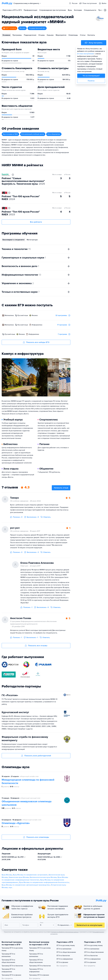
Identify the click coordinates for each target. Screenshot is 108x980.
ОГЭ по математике (92, 949)
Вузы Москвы (7, 875)
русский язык (23, 315)
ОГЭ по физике (90, 962)
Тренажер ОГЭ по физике (39, 975)
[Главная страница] (7, 3)
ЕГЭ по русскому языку (66, 945)
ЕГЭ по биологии (63, 956)
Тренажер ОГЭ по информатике (36, 970)
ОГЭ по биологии (91, 956)
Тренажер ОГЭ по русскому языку (40, 949)
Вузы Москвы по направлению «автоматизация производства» (26, 885)
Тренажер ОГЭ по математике (36, 955)
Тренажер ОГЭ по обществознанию (36, 961)
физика (35, 315)
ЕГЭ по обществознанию (66, 952)
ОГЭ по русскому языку (93, 945)
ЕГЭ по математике (64, 949)
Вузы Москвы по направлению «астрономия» (30, 875)
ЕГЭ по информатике (65, 959)
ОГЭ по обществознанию (94, 952)
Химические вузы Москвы (19, 877)
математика (9, 315)
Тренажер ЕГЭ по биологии (12, 966)
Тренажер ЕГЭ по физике (11, 975)
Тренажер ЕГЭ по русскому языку (12, 949)
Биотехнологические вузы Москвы (43, 877)
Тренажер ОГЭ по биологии (40, 966)
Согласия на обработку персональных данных (65, 932)
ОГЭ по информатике (92, 959)
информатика (37, 325)
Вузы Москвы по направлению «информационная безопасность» (44, 882)
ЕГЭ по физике (62, 962)
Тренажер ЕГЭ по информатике (8, 970)
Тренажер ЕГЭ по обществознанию (8, 961)
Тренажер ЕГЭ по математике (8, 955)
